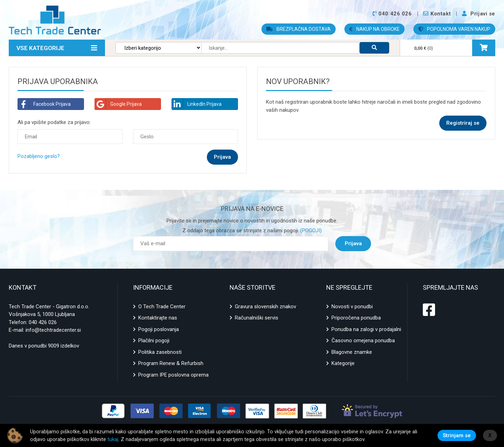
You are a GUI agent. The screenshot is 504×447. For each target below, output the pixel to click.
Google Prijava (118, 104)
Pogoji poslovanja (159, 329)
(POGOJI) (310, 231)
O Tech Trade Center (162, 307)
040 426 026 (43, 322)
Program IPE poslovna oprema (173, 375)
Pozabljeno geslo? (39, 156)
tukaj (113, 439)
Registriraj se (463, 123)
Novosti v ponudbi (352, 307)
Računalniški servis (257, 318)
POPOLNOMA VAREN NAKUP (454, 29)
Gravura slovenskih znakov (265, 307)
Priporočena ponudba (356, 318)
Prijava (353, 243)
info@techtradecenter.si (53, 330)
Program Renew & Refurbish (171, 363)
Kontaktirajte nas (158, 318)
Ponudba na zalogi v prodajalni (366, 329)
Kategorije (343, 363)
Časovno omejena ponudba (363, 341)
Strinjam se (457, 435)
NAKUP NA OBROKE (374, 29)
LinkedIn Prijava (197, 104)
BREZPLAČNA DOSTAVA (299, 29)
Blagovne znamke (352, 352)
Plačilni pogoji (154, 341)
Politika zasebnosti (160, 352)
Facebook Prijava (44, 104)
